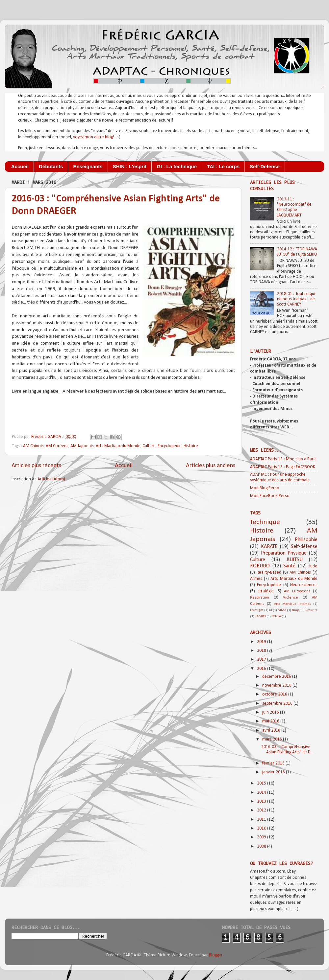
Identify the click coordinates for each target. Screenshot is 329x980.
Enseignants (88, 166)
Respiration (260, 598)
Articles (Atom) (51, 479)
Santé (289, 566)
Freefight (257, 610)
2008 (262, 846)
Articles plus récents (36, 466)
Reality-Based (269, 572)
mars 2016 (273, 739)
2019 (262, 642)
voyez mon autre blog (93, 137)
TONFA (276, 616)
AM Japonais (82, 446)
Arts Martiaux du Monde (118, 446)
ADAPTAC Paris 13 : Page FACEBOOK (283, 467)
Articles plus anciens (211, 466)
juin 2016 (271, 712)
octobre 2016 (275, 694)
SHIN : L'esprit (130, 166)
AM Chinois (33, 446)
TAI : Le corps (223, 166)
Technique (265, 522)
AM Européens (297, 591)
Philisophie (306, 540)
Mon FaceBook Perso (270, 496)
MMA (282, 610)
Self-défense (304, 547)
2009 (262, 837)
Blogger (216, 955)
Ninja (296, 610)
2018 (262, 651)
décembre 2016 (277, 677)
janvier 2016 (274, 772)
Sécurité (311, 610)
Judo (313, 566)
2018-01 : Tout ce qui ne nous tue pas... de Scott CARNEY (296, 299)
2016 (262, 669)
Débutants (51, 166)
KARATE (269, 547)
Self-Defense (265, 166)
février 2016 (274, 763)
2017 (262, 660)
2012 (262, 810)
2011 (262, 820)
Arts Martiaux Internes (293, 604)
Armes (256, 579)
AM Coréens (57, 446)
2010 (262, 828)
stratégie (266, 591)
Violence (291, 598)
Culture (149, 446)
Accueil (20, 166)
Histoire (191, 446)
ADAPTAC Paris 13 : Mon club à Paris (283, 459)
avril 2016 (272, 730)
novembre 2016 (277, 685)
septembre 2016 (278, 704)
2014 (262, 793)
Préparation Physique (284, 553)
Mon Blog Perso (265, 488)
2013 (262, 801)
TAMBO (260, 616)
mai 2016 (271, 721)
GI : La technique (177, 166)
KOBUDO (260, 566)
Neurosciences (304, 585)
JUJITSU (294, 560)
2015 (262, 783)
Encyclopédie (170, 446)
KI (271, 610)
